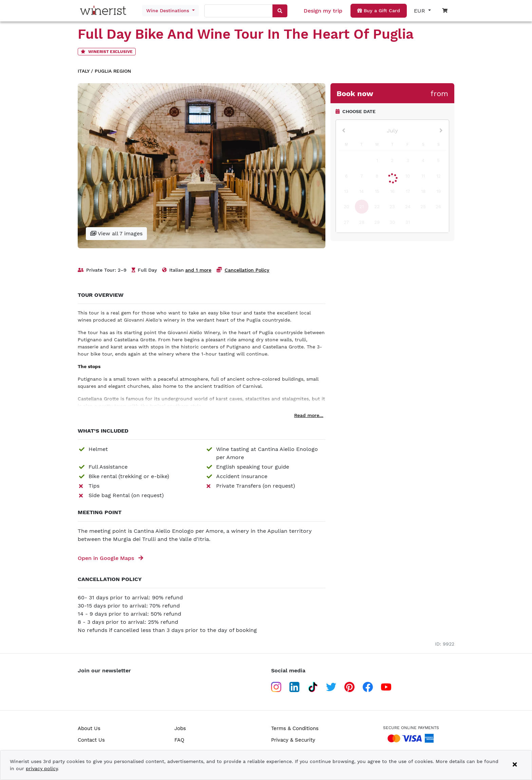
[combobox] (239, 11)
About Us (89, 728)
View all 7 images (116, 233)
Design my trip (323, 11)
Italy (83, 71)
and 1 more (198, 270)
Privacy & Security (293, 740)
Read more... (309, 415)
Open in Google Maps (110, 558)
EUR (420, 11)
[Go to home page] (105, 11)
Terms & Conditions (295, 728)
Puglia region (113, 71)
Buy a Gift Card (379, 11)
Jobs (180, 728)
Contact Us (91, 740)
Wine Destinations (168, 11)
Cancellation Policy (247, 270)
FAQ (179, 740)
